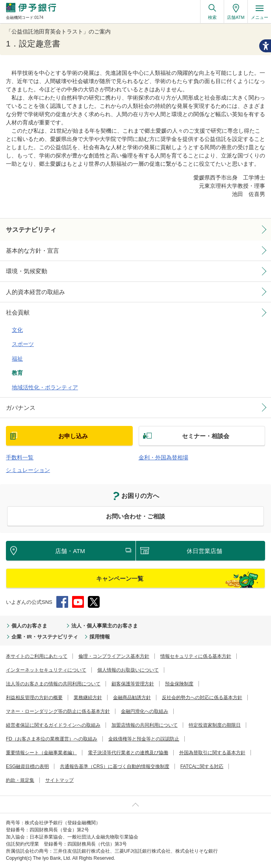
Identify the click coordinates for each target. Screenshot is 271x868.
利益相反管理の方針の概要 (34, 698)
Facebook (62, 602)
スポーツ (23, 344)
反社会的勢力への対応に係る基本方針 (202, 698)
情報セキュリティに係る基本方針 (196, 656)
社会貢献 (18, 312)
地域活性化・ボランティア (45, 387)
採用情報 (100, 637)
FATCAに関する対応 (202, 766)
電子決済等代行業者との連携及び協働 (128, 753)
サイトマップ (59, 780)
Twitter (94, 602)
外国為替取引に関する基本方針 (212, 753)
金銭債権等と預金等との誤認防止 (144, 739)
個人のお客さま (29, 626)
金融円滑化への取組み (145, 711)
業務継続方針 (88, 698)
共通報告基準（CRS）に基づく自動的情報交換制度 (114, 766)
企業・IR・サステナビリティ (45, 637)
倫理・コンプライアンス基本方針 (114, 656)
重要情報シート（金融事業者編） (41, 753)
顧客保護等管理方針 (133, 684)
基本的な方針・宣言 (32, 251)
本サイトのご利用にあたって (37, 656)
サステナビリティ (31, 230)
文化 (17, 330)
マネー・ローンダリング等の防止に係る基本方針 (58, 711)
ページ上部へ (135, 804)
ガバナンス (21, 408)
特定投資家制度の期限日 (215, 725)
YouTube (78, 602)
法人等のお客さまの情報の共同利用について (53, 684)
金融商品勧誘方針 (132, 698)
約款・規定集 (20, 780)
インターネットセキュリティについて (46, 670)
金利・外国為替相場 (163, 457)
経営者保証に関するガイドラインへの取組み (53, 725)
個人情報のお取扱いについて (128, 670)
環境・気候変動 (27, 271)
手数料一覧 (20, 457)
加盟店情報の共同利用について (145, 725)
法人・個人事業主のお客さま (105, 626)
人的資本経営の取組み (35, 292)
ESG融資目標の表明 (27, 766)
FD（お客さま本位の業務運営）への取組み (52, 739)
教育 (17, 373)
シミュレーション (28, 470)
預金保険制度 (179, 684)
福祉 (17, 359)
